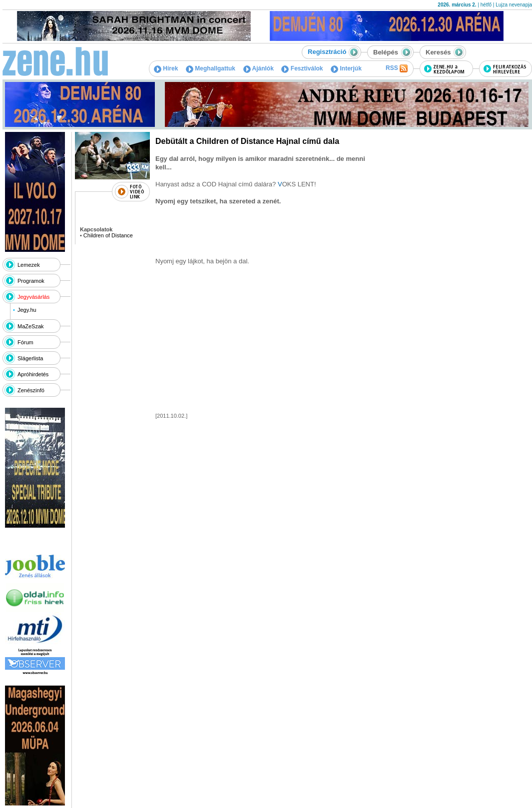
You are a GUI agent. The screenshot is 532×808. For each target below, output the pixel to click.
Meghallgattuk (211, 68)
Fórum (25, 342)
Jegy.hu (27, 310)
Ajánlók (259, 68)
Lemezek (29, 265)
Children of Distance (108, 235)
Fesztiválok (302, 68)
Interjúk (346, 68)
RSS (397, 68)
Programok (31, 281)
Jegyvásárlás (33, 297)
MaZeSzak (31, 326)
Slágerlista (30, 358)
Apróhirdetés (33, 374)
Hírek (166, 68)
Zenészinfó (31, 390)
